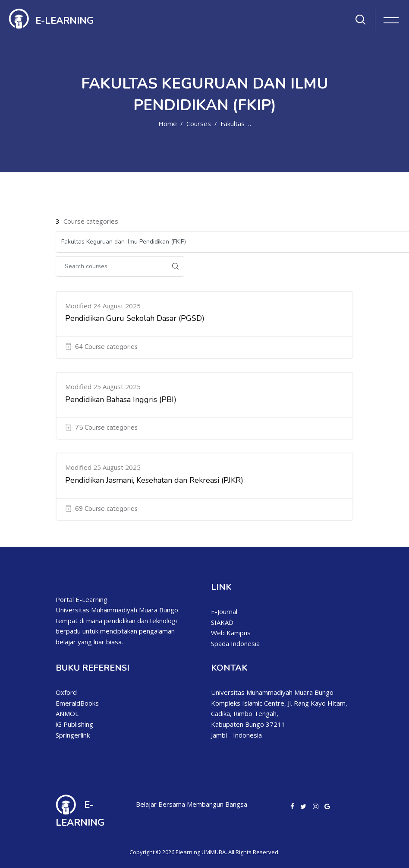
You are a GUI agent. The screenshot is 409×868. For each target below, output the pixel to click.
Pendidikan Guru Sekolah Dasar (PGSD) (135, 318)
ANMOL (67, 713)
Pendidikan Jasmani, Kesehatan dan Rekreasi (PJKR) (154, 480)
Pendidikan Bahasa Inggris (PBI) (121, 399)
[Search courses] (111, 266)
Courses (199, 124)
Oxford (66, 692)
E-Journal (224, 611)
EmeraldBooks (77, 703)
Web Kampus (231, 633)
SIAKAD (222, 622)
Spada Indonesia (235, 643)
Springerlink (73, 735)
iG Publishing (74, 724)
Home (168, 124)
